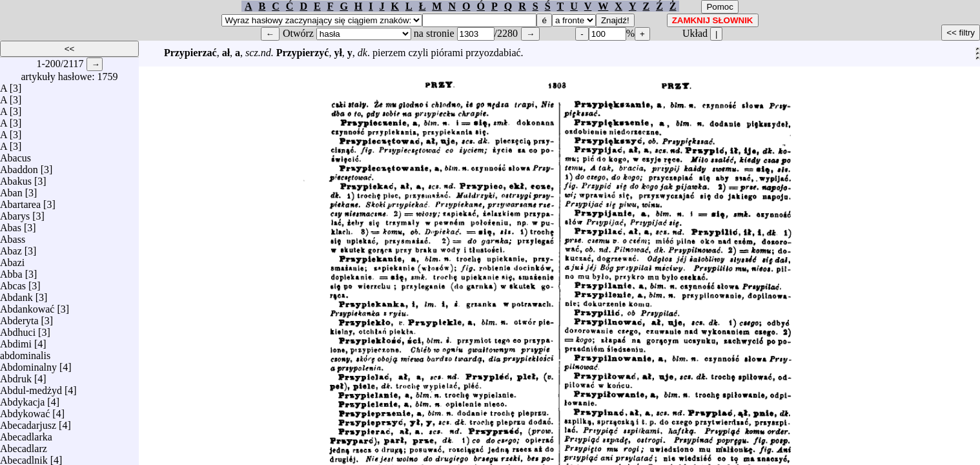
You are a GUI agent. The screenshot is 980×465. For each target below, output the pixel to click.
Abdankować (27, 306)
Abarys (15, 213)
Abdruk (16, 376)
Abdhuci (18, 329)
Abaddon (19, 166)
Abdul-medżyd (31, 387)
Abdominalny (28, 364)
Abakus (16, 178)
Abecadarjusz (28, 422)
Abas (11, 224)
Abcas (13, 283)
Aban (11, 190)
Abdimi (16, 341)
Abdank (16, 294)
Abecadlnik (24, 457)
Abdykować (25, 410)
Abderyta (19, 317)
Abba (11, 271)
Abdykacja (22, 399)
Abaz (11, 248)
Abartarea (20, 201)
